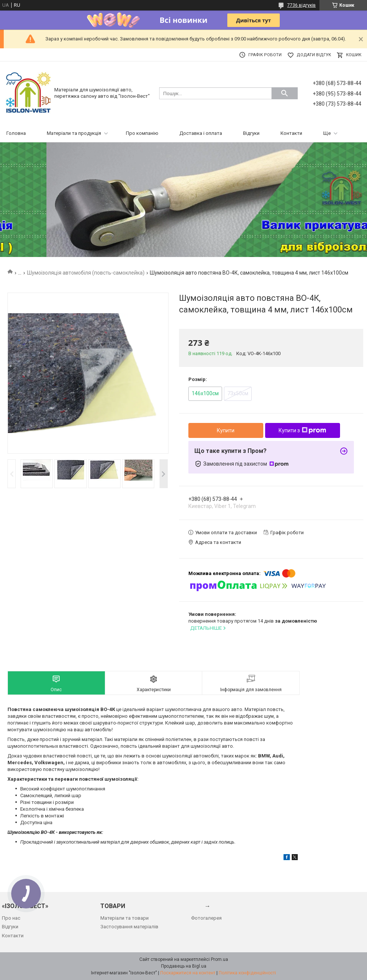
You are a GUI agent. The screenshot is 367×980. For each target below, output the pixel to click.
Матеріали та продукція (74, 133)
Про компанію (142, 133)
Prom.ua (219, 959)
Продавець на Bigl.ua (184, 966)
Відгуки (251, 133)
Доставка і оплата (201, 133)
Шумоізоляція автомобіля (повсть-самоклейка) (86, 273)
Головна (16, 133)
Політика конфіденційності (247, 973)
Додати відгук (314, 55)
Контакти (291, 133)
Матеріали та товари (125, 918)
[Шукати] (285, 93)
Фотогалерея (206, 918)
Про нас (11, 918)
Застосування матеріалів (129, 927)
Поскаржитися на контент (188, 973)
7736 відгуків (301, 5)
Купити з (302, 430)
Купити (226, 430)
